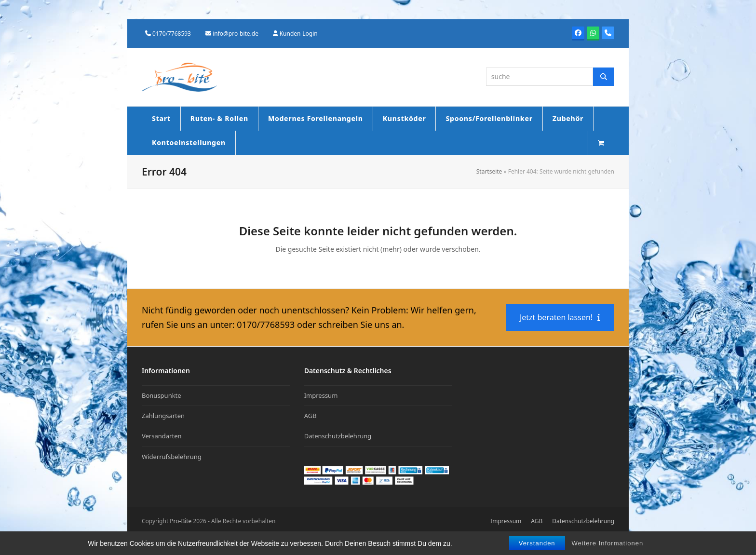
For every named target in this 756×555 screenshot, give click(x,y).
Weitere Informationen (608, 543)
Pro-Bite (181, 521)
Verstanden (537, 543)
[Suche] (604, 77)
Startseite (489, 171)
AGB (310, 416)
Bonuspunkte (162, 395)
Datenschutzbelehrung (338, 436)
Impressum (321, 395)
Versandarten (162, 436)
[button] (601, 143)
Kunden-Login (299, 34)
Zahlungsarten (163, 416)
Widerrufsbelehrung (172, 457)
